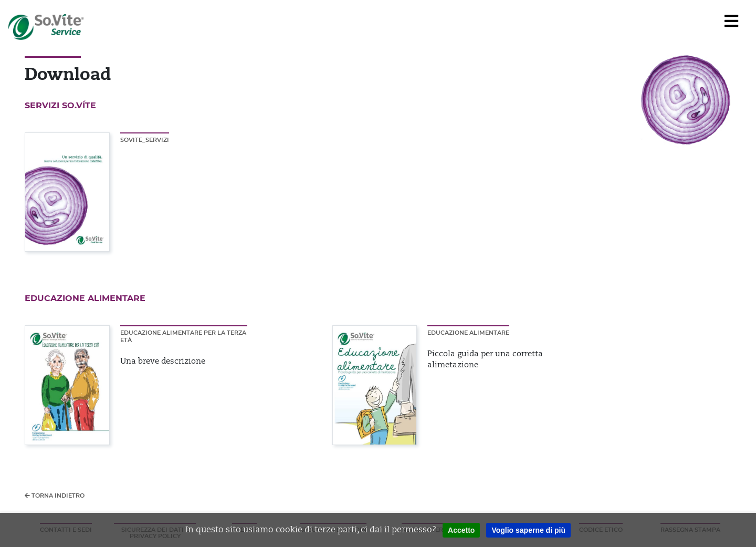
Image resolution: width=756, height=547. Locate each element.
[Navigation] (731, 22)
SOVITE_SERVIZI (145, 140)
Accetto (461, 530)
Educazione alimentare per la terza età (183, 337)
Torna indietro (55, 496)
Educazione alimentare (468, 333)
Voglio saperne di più (528, 530)
